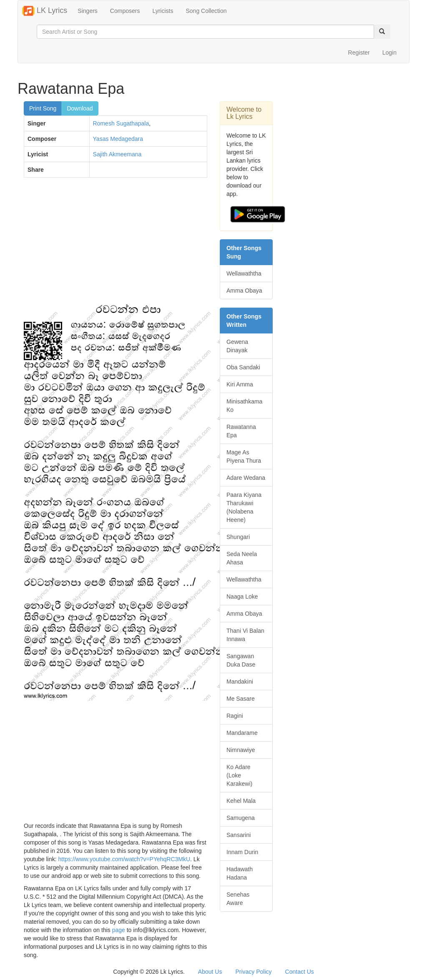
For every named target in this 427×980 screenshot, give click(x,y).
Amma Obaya (244, 291)
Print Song (43, 108)
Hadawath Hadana (240, 873)
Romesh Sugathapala (121, 123)
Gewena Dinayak (237, 346)
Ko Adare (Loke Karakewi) (239, 775)
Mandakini (240, 682)
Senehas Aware (238, 899)
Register (359, 53)
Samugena (241, 818)
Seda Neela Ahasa (242, 558)
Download (80, 108)
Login (389, 53)
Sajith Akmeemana (117, 154)
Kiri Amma (240, 384)
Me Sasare (241, 699)
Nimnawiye (241, 750)
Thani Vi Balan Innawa (245, 635)
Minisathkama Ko (244, 406)
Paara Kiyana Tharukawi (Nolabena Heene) (244, 507)
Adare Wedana (246, 478)
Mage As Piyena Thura (244, 456)
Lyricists (163, 11)
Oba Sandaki (243, 367)
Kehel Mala (241, 801)
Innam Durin (242, 852)
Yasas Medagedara (118, 139)
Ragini (235, 716)
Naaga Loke (242, 597)
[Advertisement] (116, 244)
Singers (87, 11)
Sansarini (239, 835)
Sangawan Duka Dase (241, 660)
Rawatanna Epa (241, 431)
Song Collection (206, 11)
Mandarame (242, 733)
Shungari (238, 537)
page (119, 930)
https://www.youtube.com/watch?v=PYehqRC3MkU (124, 859)
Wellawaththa (244, 273)
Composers (125, 11)
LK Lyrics (45, 11)
